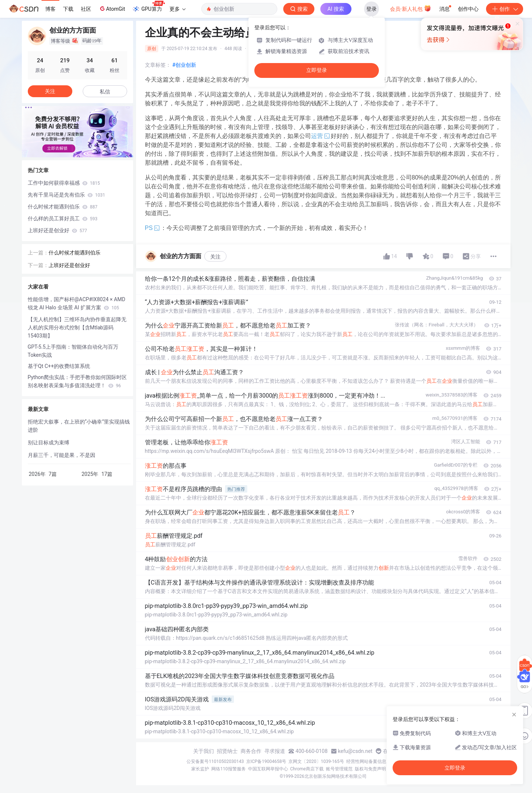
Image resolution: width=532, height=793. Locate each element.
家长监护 (200, 769)
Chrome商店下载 (307, 769)
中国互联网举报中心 (268, 769)
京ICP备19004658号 (266, 761)
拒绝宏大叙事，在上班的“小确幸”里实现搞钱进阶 (79, 426)
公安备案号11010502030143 (215, 761)
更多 (178, 9)
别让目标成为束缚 (49, 442)
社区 (86, 9)
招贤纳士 (227, 751)
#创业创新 (184, 65)
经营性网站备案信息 (366, 761)
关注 (215, 257)
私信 (105, 92)
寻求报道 (275, 751)
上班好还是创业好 (57, 230)
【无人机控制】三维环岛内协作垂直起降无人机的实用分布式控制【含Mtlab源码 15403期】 (77, 328)
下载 (68, 9)
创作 (505, 9)
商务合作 (251, 751)
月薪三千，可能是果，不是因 (62, 455)
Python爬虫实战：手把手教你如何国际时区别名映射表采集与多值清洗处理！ (77, 381)
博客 (50, 9)
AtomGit (112, 9)
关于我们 (204, 751)
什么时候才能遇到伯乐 (63, 207)
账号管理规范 (339, 769)
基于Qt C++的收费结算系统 (59, 366)
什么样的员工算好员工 (63, 218)
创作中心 (468, 9)
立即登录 (317, 70)
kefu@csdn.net (355, 751)
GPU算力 (148, 7)
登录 (371, 9)
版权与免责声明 (370, 769)
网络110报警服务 (228, 769)
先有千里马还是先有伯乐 (67, 195)
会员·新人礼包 (411, 8)
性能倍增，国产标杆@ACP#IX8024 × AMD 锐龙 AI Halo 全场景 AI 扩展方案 (77, 303)
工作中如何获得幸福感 (64, 183)
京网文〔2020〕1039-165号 (316, 761)
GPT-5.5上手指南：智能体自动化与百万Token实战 (73, 351)
